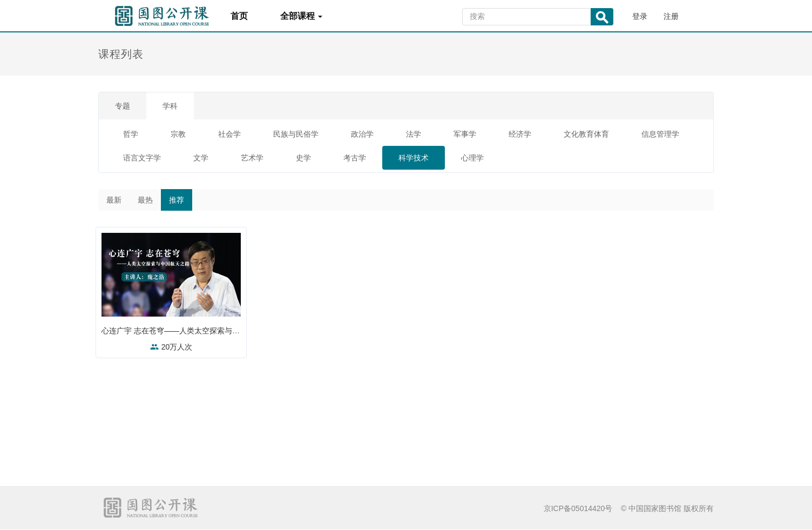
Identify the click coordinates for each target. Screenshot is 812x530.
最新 (114, 200)
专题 (123, 106)
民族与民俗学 (296, 134)
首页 (239, 16)
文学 (201, 158)
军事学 (465, 134)
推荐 (177, 200)
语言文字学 (142, 158)
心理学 (472, 158)
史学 (303, 158)
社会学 (229, 134)
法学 (414, 134)
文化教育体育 (586, 134)
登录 (640, 16)
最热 (145, 200)
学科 (170, 106)
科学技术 (414, 158)
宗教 (178, 134)
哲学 (131, 134)
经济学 (520, 134)
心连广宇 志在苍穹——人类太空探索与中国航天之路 (192, 331)
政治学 (362, 134)
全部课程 (301, 16)
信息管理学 (660, 134)
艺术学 (252, 158)
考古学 (355, 158)
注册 (671, 16)
